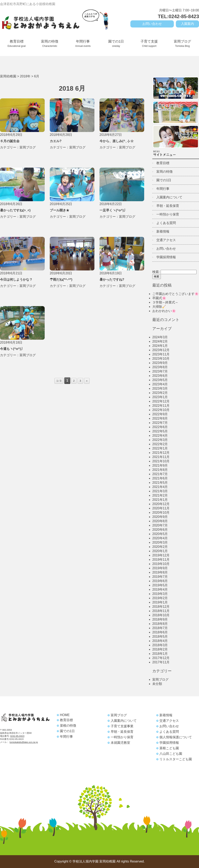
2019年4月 (160, 589)
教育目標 (17, 43)
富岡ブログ (182, 43)
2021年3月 (160, 491)
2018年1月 (160, 654)
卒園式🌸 (159, 298)
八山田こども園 (171, 754)
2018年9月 (160, 619)
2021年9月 (160, 465)
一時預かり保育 (168, 214)
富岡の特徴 (50, 43)
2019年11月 (161, 560)
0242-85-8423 (17, 736)
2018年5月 (160, 637)
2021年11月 (161, 457)
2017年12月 (161, 658)
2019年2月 (160, 598)
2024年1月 (160, 346)
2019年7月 (160, 577)
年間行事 (83, 43)
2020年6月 (160, 530)
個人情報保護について (176, 737)
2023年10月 (161, 359)
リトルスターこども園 (176, 759)
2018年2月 (160, 649)
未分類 (157, 684)
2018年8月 (160, 624)
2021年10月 (161, 461)
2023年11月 (161, 354)
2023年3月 (160, 388)
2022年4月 (160, 436)
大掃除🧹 (159, 307)
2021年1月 (160, 500)
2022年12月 (161, 401)
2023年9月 (160, 363)
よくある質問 (166, 223)
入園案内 (187, 24)
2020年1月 (160, 551)
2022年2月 (160, 444)
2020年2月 (160, 547)
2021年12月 (161, 453)
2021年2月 (160, 495)
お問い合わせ (152, 24)
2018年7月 (160, 628)
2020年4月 (160, 538)
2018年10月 (161, 615)
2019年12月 (161, 555)
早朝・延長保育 (168, 206)
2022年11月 (161, 406)
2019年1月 (160, 602)
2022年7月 (160, 423)
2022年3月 (160, 440)
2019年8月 (160, 572)
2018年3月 (160, 645)
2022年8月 (160, 418)
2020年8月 (160, 521)
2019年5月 (160, 585)
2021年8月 (160, 470)
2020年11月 (161, 508)
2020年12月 (161, 504)
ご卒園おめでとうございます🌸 (175, 294)
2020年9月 (160, 517)
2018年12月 (161, 607)
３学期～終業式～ (165, 302)
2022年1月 (160, 448)
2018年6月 (160, 632)
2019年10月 (161, 564)
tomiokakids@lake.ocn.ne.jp (24, 742)
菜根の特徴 (68, 726)
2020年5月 (160, 534)
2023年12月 (161, 350)
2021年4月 (160, 487)
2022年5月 (160, 431)
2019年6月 (160, 581)
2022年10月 (161, 410)
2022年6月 (160, 427)
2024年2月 (160, 341)
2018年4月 (160, 641)
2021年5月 (160, 483)
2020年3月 (160, 542)
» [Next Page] (87, 381)
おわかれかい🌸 (164, 311)
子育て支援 (149, 43)
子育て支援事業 (122, 726)
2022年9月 (160, 414)
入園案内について (169, 197)
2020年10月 (161, 513)
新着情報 (163, 231)
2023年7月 (160, 371)
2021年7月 (160, 474)
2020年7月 (160, 525)
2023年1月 (160, 397)
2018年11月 (161, 611)
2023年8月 (160, 367)
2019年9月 (160, 568)
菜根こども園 (169, 748)
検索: (156, 272)
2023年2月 (160, 393)
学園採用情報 (166, 257)
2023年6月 (160, 376)
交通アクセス (166, 240)
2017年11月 (161, 662)
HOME (65, 715)
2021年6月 (160, 478)
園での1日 (116, 43)
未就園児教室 (120, 743)
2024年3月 (160, 337)
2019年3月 (160, 594)
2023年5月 (160, 380)
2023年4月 (160, 384)
